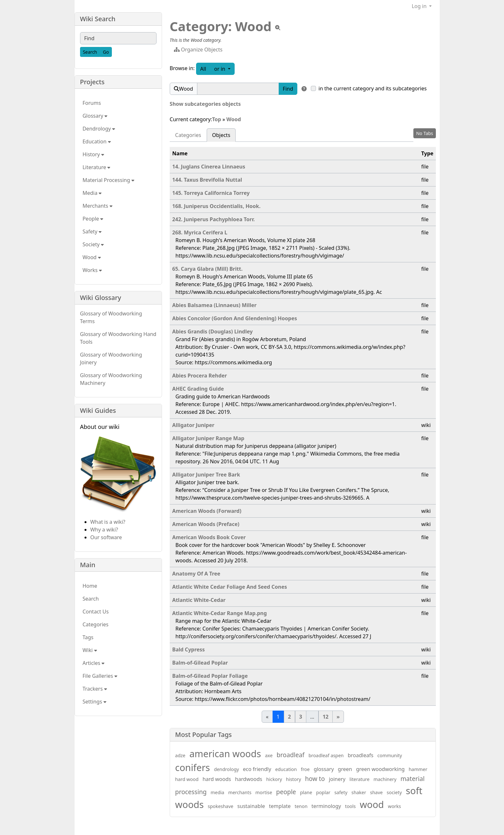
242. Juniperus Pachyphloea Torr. (214, 219)
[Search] (90, 52)
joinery (337, 779)
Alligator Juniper (193, 425)
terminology (326, 806)
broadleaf (291, 755)
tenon (301, 806)
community (390, 755)
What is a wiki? (108, 522)
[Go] (106, 52)
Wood (234, 119)
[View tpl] (278, 28)
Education (97, 141)
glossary (324, 769)
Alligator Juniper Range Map (208, 438)
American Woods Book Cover (209, 537)
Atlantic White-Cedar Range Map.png (220, 613)
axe (269, 755)
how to (315, 779)
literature (359, 779)
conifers (193, 767)
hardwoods (248, 779)
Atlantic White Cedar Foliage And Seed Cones (230, 587)
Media (92, 193)
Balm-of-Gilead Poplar (200, 663)
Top (217, 119)
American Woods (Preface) (206, 524)
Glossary (95, 116)
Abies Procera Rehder (200, 376)
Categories (96, 624)
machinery (385, 779)
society (394, 792)
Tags (88, 637)
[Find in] (304, 89)
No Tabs (425, 133)
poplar (323, 792)
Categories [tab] (188, 135)
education (286, 769)
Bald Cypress (189, 649)
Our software (106, 537)
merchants (240, 792)
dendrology (227, 769)
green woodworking (380, 769)
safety (341, 792)
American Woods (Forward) (207, 511)
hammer (418, 769)
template (280, 806)
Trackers (95, 689)
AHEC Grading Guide (198, 389)
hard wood (187, 779)
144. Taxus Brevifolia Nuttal (207, 180)
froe (305, 769)
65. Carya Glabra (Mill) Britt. (207, 269)
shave (376, 792)
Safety (92, 231)
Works (92, 270)
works (395, 806)
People (93, 219)
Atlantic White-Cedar (199, 600)
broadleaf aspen (326, 755)
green (345, 769)
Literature (97, 167)
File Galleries (100, 676)
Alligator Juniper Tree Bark (206, 475)
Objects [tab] (221, 135)
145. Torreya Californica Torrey (211, 193)
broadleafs (361, 755)
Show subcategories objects (205, 104)
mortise (264, 792)
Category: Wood (221, 26)
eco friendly (257, 769)
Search (91, 599)
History (93, 154)
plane (306, 792)
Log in (420, 6)
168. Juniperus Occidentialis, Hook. (216, 206)
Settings (94, 702)
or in (224, 68)
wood (372, 804)
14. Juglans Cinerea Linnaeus (209, 167)
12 (326, 717)
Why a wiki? (104, 530)
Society (93, 244)
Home (90, 586)
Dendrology (99, 129)
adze (180, 755)
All (203, 69)
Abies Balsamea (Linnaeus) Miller (214, 305)
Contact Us (96, 612)
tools (350, 806)
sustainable (251, 806)
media (217, 792)
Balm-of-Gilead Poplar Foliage (210, 676)
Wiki (90, 650)
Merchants (98, 206)
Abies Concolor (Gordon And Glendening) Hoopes (235, 318)
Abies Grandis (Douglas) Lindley (212, 331)
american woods (225, 753)
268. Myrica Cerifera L (200, 232)
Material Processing (108, 180)
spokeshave (221, 806)
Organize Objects (198, 50)
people (286, 792)
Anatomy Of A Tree (196, 574)
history (294, 779)
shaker (359, 792)
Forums (92, 103)
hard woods (217, 779)
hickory (274, 779)
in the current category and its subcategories (373, 88)
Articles (94, 663)
